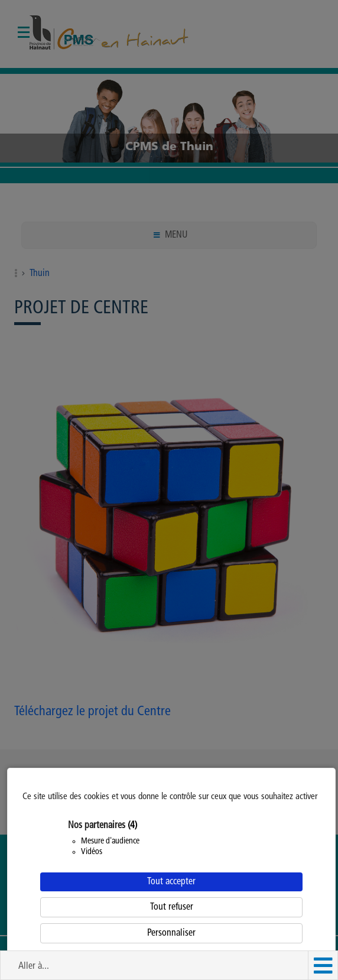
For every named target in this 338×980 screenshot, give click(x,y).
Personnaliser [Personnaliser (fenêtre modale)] (171, 933)
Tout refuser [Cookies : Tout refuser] (172, 907)
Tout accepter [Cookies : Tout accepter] (171, 882)
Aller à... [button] (34, 966)
